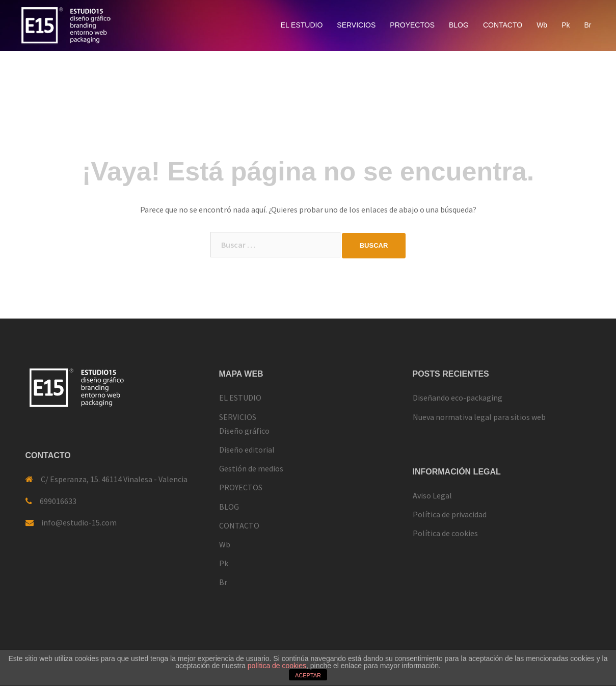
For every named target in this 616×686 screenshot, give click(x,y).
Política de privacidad (450, 514)
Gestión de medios (251, 468)
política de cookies (277, 666)
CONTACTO (503, 25)
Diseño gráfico (244, 431)
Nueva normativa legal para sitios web (479, 417)
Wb (542, 25)
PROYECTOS (412, 25)
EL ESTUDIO (302, 25)
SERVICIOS (356, 25)
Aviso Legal (432, 495)
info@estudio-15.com (79, 522)
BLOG (459, 25)
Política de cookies (445, 533)
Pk (566, 25)
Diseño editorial (247, 450)
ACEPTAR (308, 675)
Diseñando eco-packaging (458, 398)
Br (588, 25)
